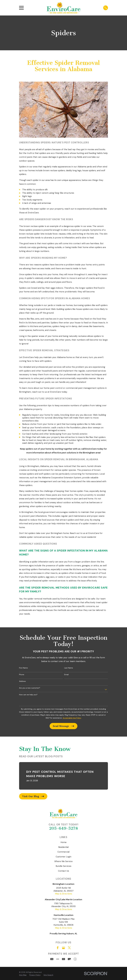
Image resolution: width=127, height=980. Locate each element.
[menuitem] (23, 975)
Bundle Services (63, 866)
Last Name (69, 668)
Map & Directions (63, 894)
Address (22, 681)
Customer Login (63, 857)
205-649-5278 (63, 828)
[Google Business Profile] (63, 948)
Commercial (63, 852)
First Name (23, 668)
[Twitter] (69, 948)
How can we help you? (28, 695)
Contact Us (63, 871)
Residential (63, 847)
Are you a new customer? (30, 688)
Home (63, 842)
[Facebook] (58, 948)
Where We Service (63, 861)
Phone (22, 675)
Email (66, 675)
